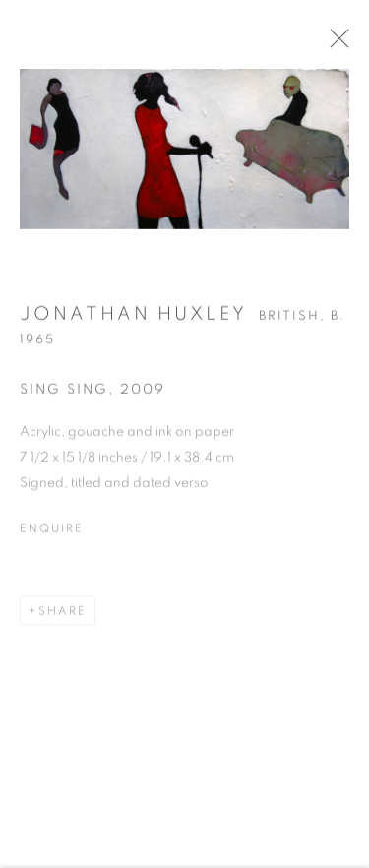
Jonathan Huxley (133, 320)
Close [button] (348, 44)
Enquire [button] (51, 534)
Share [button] (62, 617)
